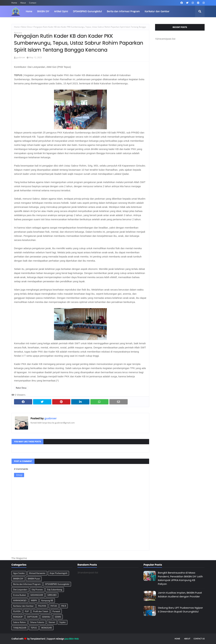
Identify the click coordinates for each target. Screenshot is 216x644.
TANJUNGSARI (20, 628)
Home (14, 3)
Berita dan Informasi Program (27, 584)
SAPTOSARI (32, 617)
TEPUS (34, 628)
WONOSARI (46, 628)
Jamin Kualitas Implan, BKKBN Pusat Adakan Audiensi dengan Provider (180, 595)
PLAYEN (17, 611)
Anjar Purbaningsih (58, 573)
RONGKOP (18, 617)
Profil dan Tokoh (41, 611)
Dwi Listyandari (20, 590)
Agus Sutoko (19, 573)
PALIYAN (42, 606)
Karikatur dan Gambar (23, 606)
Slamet (52, 622)
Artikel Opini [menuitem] (61, 11)
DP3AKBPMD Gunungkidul (57, 584)
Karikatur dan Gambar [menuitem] (157, 11)
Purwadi (56, 611)
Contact (33, 3)
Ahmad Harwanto (37, 573)
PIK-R (64, 606)
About (23, 3)
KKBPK (34, 600)
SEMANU (46, 617)
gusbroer (21, 57)
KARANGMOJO (20, 600)
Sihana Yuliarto (37, 622)
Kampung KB (47, 600)
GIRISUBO (52, 595)
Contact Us (199, 639)
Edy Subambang (55, 590)
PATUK (54, 606)
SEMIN (58, 617)
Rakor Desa (27, 27)
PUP (27, 611)
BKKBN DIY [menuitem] (43, 11)
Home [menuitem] (29, 11)
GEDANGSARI (37, 595)
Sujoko (63, 622)
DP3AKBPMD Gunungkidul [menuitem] (87, 11)
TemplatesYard (38, 639)
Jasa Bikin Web (72, 639)
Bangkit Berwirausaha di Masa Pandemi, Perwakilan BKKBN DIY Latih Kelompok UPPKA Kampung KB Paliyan (180, 578)
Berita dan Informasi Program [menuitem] (123, 11)
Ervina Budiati (20, 595)
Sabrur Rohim (19, 622)
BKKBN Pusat (34, 579)
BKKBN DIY (18, 579)
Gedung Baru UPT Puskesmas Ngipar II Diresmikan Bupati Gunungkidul (180, 610)
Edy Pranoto (37, 590)
